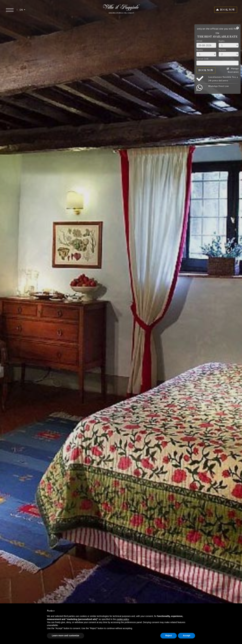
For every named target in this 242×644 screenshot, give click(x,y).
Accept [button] (187, 636)
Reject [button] (169, 636)
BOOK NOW (228, 10)
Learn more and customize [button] (66, 636)
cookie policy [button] (123, 619)
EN (21, 10)
